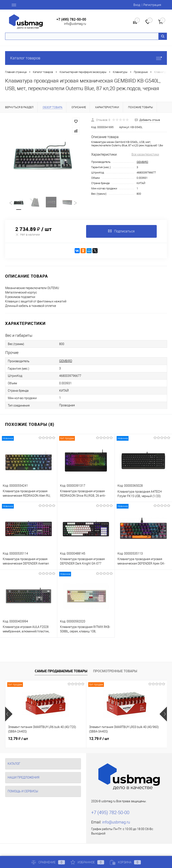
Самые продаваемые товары (61, 671)
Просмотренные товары (115, 671)
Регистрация (152, 5)
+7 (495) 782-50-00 (71, 19)
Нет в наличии (28, 234)
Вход (137, 5)
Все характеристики (145, 154)
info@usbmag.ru (75, 24)
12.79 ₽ (18, 739)
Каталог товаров (86, 58)
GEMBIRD (142, 162)
